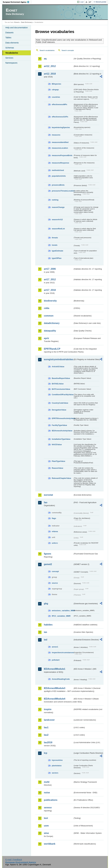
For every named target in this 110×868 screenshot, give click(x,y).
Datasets (9, 33)
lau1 (46, 727)
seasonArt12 (57, 219)
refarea (55, 531)
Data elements (12, 43)
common (49, 316)
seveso (48, 808)
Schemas (10, 48)
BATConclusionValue (61, 389)
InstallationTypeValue (61, 439)
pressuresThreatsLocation (62, 191)
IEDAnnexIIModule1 (54, 669)
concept (55, 571)
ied (45, 640)
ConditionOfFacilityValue (62, 395)
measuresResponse (60, 163)
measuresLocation (60, 148)
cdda (46, 308)
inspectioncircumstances (62, 652)
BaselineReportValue (61, 378)
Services (9, 58)
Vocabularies (12, 53)
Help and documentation (16, 28)
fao (46, 502)
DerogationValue (59, 410)
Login (82, 2)
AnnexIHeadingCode (61, 679)
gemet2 (48, 564)
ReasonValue (57, 468)
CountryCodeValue (60, 403)
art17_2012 (50, 279)
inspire (48, 709)
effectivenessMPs (59, 104)
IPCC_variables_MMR (61, 616)
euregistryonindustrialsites (58, 359)
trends (54, 245)
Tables (8, 38)
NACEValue (57, 444)
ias (45, 632)
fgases (47, 554)
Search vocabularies (47, 50)
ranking (55, 200)
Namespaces (11, 63)
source (55, 583)
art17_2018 (50, 290)
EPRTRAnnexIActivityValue (62, 418)
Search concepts (68, 50)
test (46, 818)
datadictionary (52, 323)
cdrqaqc (55, 90)
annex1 (55, 647)
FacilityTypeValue (59, 425)
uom (46, 826)
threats (55, 238)
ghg (46, 604)
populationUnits (59, 176)
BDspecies (56, 84)
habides (48, 625)
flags (54, 518)
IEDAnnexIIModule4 (54, 699)
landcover (49, 720)
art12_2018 (50, 74)
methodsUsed (58, 170)
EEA (17, 2)
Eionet (17, 22)
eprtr (46, 338)
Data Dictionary (27, 22)
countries (56, 97)
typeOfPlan (57, 258)
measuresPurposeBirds (62, 155)
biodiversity (50, 301)
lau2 (46, 735)
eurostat (48, 495)
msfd (47, 782)
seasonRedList (58, 229)
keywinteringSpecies (61, 127)
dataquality (50, 331)
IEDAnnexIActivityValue (62, 431)
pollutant (56, 660)
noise (47, 793)
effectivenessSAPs (60, 117)
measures (56, 135)
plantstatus (57, 766)
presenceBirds (58, 185)
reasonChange (58, 207)
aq (45, 59)
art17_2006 (50, 269)
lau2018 (48, 742)
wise (46, 833)
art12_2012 (50, 66)
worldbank (50, 844)
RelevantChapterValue (61, 478)
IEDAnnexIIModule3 (54, 688)
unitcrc (55, 543)
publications (51, 800)
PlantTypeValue (58, 461)
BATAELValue (58, 384)
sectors (55, 773)
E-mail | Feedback (14, 860)
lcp (45, 753)
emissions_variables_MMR (62, 611)
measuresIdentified (60, 142)
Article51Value (58, 367)
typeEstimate (57, 251)
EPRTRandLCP (52, 349)
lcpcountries (57, 760)
